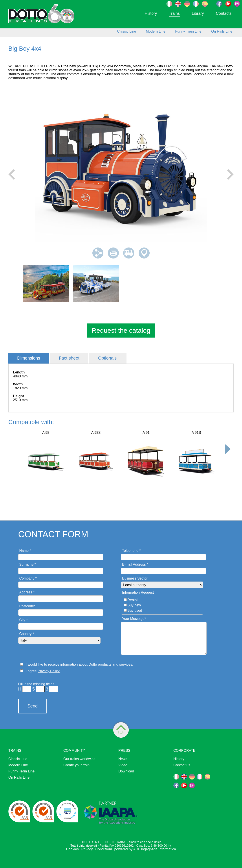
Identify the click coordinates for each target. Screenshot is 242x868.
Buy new (134, 605)
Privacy (87, 849)
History (151, 13)
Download (126, 771)
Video (123, 765)
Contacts (224, 13)
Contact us (182, 765)
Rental (132, 600)
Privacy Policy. (49, 671)
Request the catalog (121, 330)
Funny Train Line (188, 31)
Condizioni (104, 849)
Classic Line (126, 31)
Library (198, 13)
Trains (174, 13)
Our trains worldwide (79, 759)
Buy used (135, 610)
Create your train (76, 765)
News (123, 759)
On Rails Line (222, 31)
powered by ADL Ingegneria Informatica (145, 849)
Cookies (72, 849)
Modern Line (156, 31)
